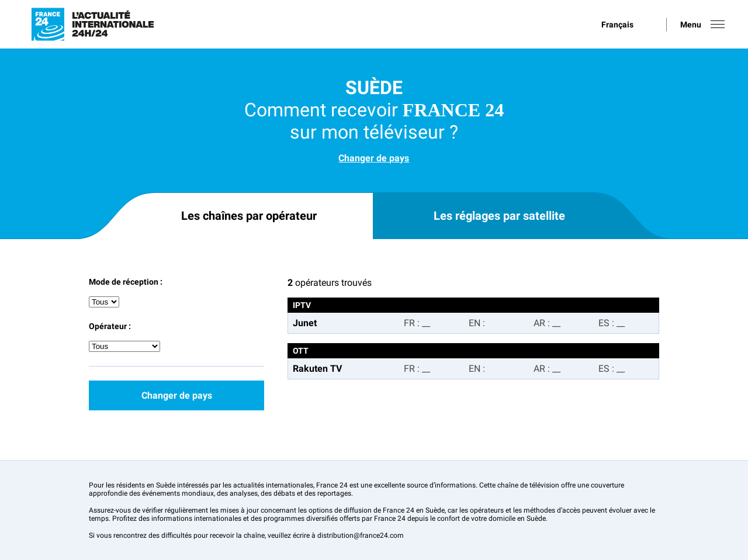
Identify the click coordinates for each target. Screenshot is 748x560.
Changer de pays (374, 158)
